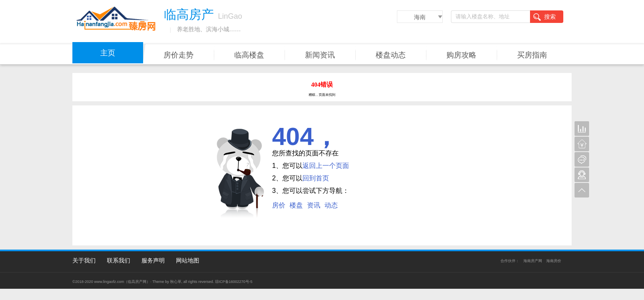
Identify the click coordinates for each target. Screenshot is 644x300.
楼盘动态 (391, 55)
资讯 (314, 205)
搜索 (545, 17)
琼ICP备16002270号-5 (234, 282)
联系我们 (119, 260)
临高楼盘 (249, 55)
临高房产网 (137, 282)
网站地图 (188, 260)
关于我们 (84, 260)
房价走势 (178, 55)
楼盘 (296, 205)
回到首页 (316, 178)
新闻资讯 (320, 55)
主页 (108, 53)
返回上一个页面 (326, 166)
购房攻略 (461, 55)
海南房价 (554, 261)
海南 (420, 17)
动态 (331, 205)
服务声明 (153, 260)
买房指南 (532, 55)
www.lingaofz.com (109, 282)
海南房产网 (533, 261)
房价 (279, 205)
